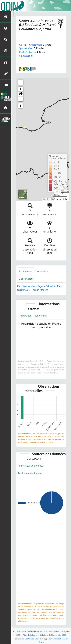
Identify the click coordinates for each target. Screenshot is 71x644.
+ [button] (21, 89)
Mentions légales (62, 631)
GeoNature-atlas (32, 639)
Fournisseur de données (30, 466)
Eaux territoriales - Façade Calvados (36, 286)
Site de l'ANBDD (27, 631)
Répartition (26, 316)
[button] (21, 94)
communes (26, 271)
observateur (26, 279)
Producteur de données (30, 473)
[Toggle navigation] (8, 13)
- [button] (21, 99)
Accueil (16, 631)
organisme (42, 271)
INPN (42, 361)
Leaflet (46, 199)
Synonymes (41, 316)
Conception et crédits (44, 631)
